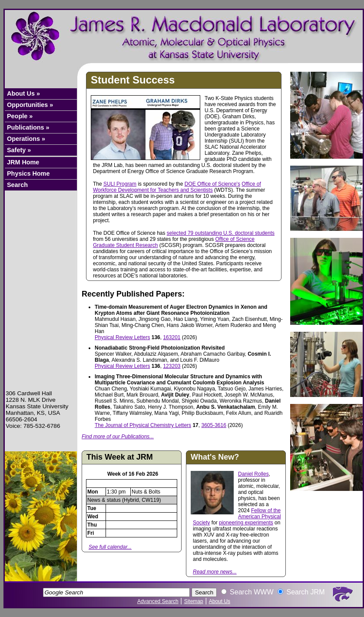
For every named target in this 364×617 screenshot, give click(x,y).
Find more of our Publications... (118, 437)
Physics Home (28, 173)
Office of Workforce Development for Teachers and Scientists (177, 187)
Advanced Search (158, 601)
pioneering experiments (246, 523)
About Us (220, 601)
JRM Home (23, 162)
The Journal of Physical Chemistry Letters (143, 425)
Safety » (19, 150)
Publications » (28, 127)
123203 (172, 366)
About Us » (23, 93)
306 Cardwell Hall (29, 393)
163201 (172, 337)
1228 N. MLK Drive (31, 400)
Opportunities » (30, 105)
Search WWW (251, 592)
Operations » (26, 139)
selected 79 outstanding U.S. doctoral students (221, 233)
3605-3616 (213, 425)
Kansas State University (37, 406)
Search (17, 185)
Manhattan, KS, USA (33, 413)
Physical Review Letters (122, 337)
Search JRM (305, 592)
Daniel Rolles (253, 474)
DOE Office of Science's (212, 184)
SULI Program (120, 184)
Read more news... (215, 572)
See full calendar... (110, 547)
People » (20, 116)
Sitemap (194, 601)
